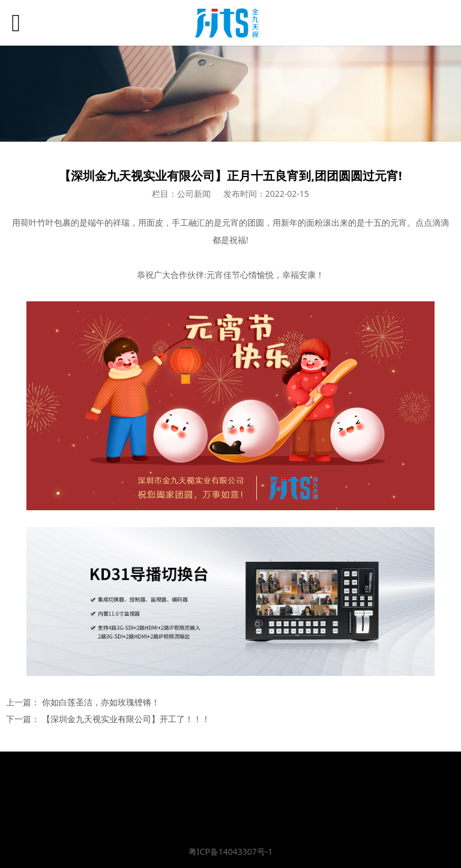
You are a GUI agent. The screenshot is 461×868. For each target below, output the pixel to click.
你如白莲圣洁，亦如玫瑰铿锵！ (101, 702)
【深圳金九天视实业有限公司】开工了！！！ (126, 719)
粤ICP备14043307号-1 (231, 851)
